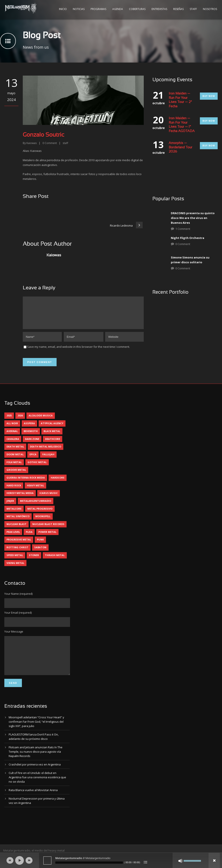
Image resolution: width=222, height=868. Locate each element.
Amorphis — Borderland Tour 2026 (180, 147)
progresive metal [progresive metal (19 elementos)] (19, 545)
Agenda (118, 9)
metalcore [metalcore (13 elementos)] (14, 514)
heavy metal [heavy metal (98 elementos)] (35, 491)
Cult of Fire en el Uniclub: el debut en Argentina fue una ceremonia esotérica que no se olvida (37, 789)
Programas (98, 9)
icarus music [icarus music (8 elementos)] (49, 498)
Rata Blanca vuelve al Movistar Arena (33, 802)
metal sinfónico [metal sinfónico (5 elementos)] (18, 521)
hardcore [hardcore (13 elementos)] (58, 483)
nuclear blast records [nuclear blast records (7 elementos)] (48, 529)
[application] (111, 860)
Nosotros (210, 9)
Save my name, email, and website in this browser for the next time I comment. (78, 352)
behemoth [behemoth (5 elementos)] (31, 436)
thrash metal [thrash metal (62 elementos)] (55, 560)
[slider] (89, 863)
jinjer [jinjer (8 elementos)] (10, 506)
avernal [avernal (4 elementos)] (12, 436)
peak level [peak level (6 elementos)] (13, 537)
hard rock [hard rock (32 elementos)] (14, 491)
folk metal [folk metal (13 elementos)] (14, 467)
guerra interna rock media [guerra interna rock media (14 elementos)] (26, 483)
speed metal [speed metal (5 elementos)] (15, 560)
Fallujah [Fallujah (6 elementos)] (48, 460)
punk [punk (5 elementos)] (40, 545)
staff (65, 143)
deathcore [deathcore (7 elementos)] (53, 444)
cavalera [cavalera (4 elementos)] (13, 444)
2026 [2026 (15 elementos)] (20, 421)
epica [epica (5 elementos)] (33, 460)
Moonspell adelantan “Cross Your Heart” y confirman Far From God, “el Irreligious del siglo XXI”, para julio (36, 733)
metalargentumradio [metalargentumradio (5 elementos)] (36, 506)
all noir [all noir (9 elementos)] (12, 428)
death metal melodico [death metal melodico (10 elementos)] (46, 452)
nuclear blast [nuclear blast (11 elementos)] (16, 529)
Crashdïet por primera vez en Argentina (35, 776)
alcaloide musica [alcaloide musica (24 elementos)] (41, 421)
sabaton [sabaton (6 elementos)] (40, 552)
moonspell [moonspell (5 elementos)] (43, 521)
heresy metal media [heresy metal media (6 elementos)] (20, 498)
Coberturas (137, 9)
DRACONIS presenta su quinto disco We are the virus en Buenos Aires (193, 218)
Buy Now (209, 96)
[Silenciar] (180, 861)
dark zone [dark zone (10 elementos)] (32, 444)
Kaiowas (32, 143)
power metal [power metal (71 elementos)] (47, 537)
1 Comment (183, 229)
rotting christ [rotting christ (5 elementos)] (17, 552)
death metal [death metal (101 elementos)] (15, 452)
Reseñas (178, 9)
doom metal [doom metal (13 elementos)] (15, 460)
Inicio (63, 9)
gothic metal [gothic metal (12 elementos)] (37, 467)
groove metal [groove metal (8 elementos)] (16, 475)
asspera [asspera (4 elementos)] (29, 428)
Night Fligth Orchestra (188, 238)
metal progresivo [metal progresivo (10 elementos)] (40, 514)
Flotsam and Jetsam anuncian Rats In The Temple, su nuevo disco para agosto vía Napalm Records (36, 763)
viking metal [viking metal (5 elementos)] (15, 568)
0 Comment (183, 244)
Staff (193, 9)
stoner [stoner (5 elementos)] (34, 560)
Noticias (79, 9)
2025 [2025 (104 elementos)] (9, 421)
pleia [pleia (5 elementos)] (29, 537)
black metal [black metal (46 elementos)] (52, 436)
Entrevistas (159, 9)
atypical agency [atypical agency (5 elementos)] (52, 428)
